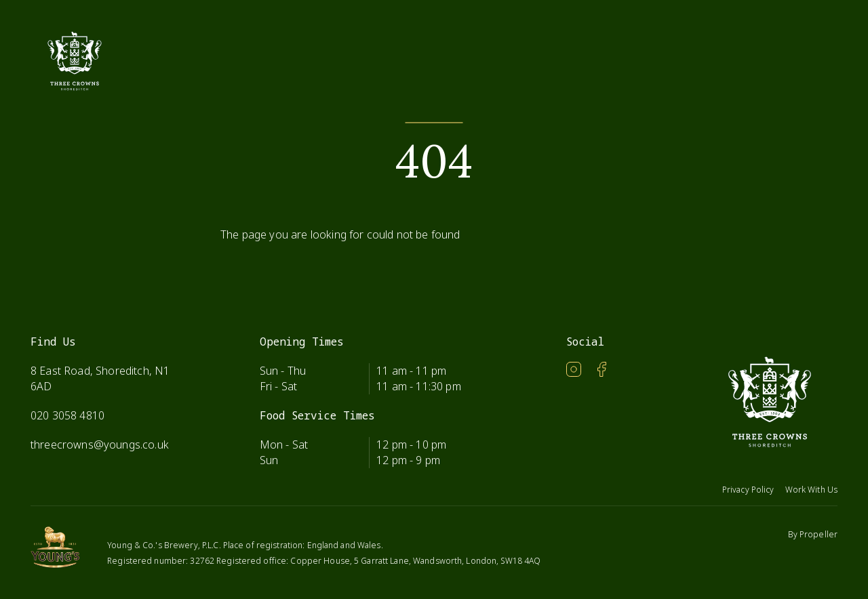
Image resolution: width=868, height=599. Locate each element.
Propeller (818, 534)
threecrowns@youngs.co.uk (100, 445)
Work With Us (811, 490)
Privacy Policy (748, 490)
